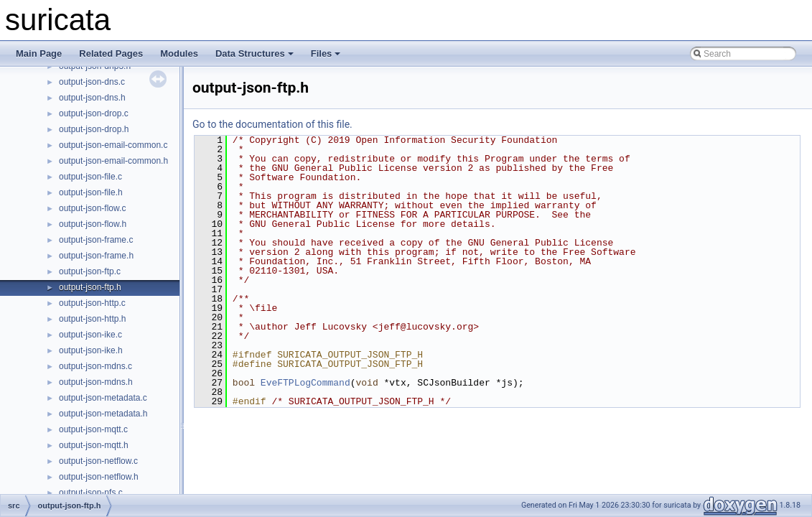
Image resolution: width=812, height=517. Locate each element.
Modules (179, 53)
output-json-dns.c (92, 82)
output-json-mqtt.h (94, 445)
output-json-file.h (91, 192)
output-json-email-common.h (113, 161)
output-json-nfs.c (91, 493)
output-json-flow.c (92, 208)
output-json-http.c (92, 303)
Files (326, 53)
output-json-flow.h (93, 224)
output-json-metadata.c (103, 398)
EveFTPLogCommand (305, 383)
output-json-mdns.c (95, 366)
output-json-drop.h (94, 129)
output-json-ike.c (90, 335)
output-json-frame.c (96, 240)
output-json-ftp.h (90, 287)
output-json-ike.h (91, 350)
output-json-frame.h (96, 256)
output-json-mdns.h (96, 382)
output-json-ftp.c (90, 271)
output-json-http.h (92, 319)
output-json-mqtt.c (93, 429)
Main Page (39, 53)
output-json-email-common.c (113, 145)
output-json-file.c (90, 177)
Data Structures (255, 53)
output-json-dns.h (92, 98)
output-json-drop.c (94, 113)
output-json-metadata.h (103, 414)
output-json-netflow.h (99, 477)
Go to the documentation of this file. (272, 124)
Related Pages (111, 53)
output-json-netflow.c (98, 461)
